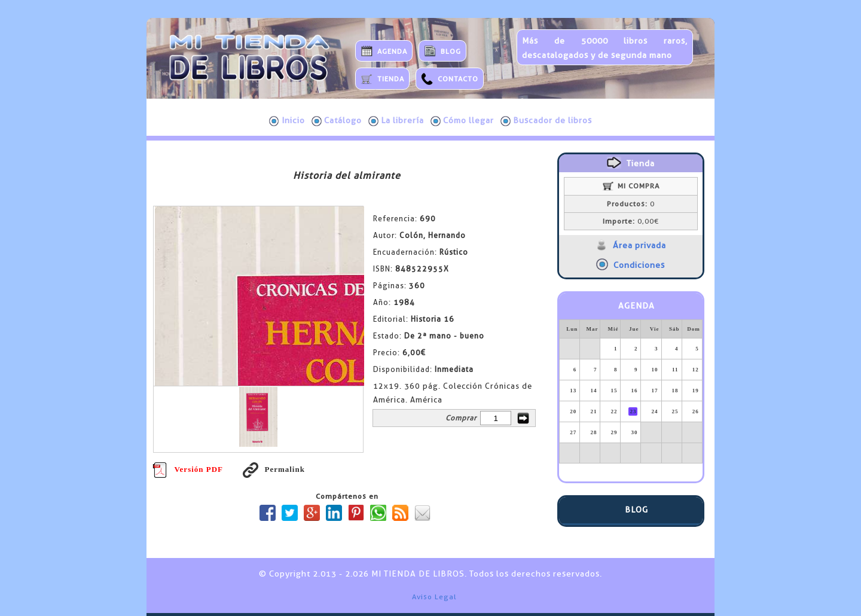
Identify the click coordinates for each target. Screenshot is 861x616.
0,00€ (631, 221)
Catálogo (337, 121)
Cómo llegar (462, 121)
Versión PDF (188, 469)
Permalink (274, 469)
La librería (396, 121)
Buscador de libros (546, 121)
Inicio (287, 121)
